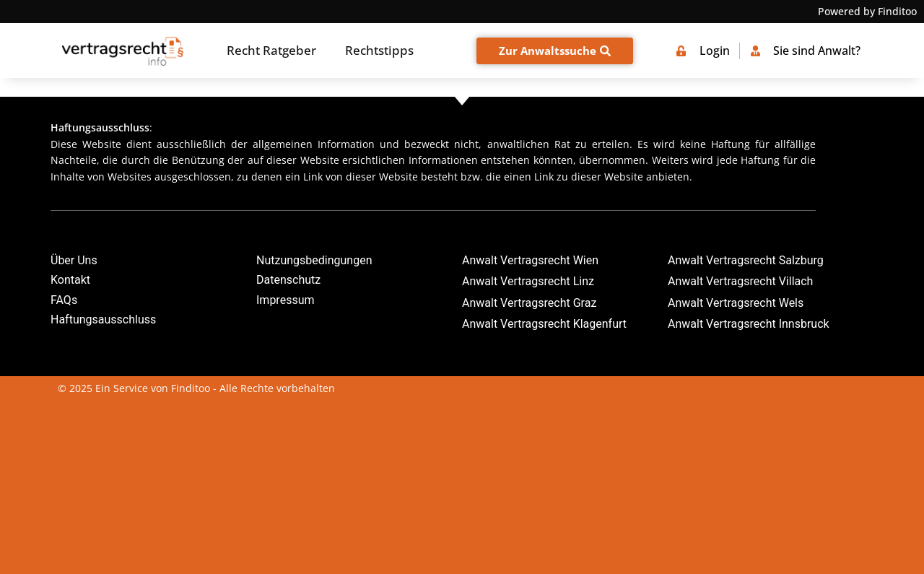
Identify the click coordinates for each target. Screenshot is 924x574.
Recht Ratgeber (271, 50)
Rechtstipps (379, 50)
